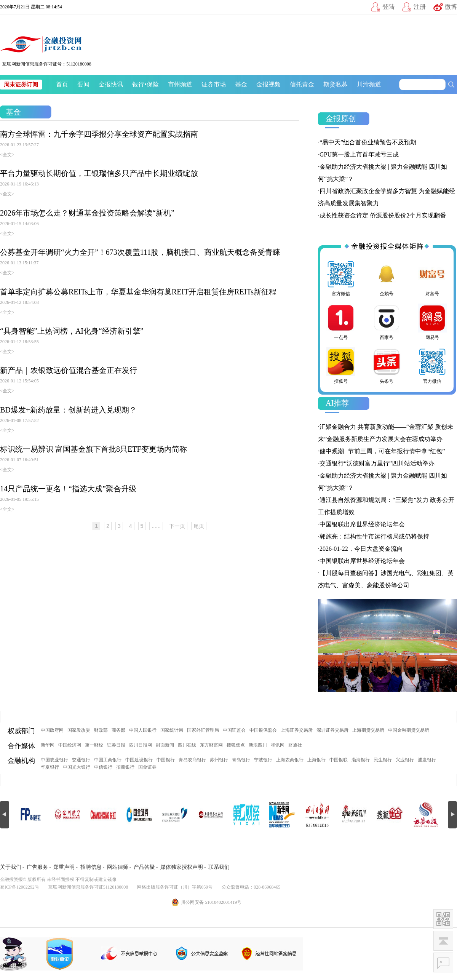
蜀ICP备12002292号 (20, 887)
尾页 (199, 526)
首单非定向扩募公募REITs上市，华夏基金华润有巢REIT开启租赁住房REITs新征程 (138, 292)
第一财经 (94, 745)
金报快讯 (111, 84)
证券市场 (214, 84)
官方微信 (341, 278)
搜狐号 (341, 366)
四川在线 (187, 745)
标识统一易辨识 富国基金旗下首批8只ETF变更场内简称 (93, 449)
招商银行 (125, 767)
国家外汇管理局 (203, 730)
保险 (153, 84)
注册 (420, 7)
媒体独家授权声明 (182, 867)
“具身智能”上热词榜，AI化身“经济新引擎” (72, 331)
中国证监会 (234, 730)
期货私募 (336, 84)
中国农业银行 (54, 760)
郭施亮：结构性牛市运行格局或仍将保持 (374, 536)
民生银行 (383, 760)
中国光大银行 (77, 767)
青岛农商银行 (192, 760)
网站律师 (118, 867)
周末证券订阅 (21, 85)
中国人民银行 (143, 730)
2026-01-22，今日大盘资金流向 (361, 549)
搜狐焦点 (236, 745)
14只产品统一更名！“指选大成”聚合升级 (68, 489)
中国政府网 (52, 730)
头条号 (387, 366)
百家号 (387, 322)
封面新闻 (165, 745)
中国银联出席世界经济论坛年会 (362, 524)
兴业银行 (405, 760)
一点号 (341, 322)
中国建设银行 (139, 760)
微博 (451, 7)
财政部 (101, 730)
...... (156, 526)
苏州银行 (219, 760)
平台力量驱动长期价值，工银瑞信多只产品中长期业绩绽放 (99, 173)
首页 (62, 84)
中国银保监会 (263, 730)
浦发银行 (427, 760)
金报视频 (268, 84)
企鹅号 (387, 278)
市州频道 (180, 84)
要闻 (83, 84)
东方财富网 (211, 745)
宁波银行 (263, 760)
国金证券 (147, 767)
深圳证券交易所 (332, 730)
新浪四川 (258, 745)
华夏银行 (50, 767)
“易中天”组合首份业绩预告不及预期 (368, 142)
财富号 (432, 278)
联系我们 (219, 867)
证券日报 (116, 745)
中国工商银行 (108, 760)
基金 (241, 84)
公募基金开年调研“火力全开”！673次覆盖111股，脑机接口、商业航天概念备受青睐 (140, 252)
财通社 (295, 745)
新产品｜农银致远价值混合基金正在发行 (69, 370)
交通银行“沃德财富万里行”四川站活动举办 (377, 463)
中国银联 (339, 760)
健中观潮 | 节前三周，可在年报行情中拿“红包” (382, 451)
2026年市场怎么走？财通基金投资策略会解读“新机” (87, 213)
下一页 (177, 526)
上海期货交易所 (368, 730)
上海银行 (316, 760)
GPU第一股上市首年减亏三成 (359, 154)
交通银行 (81, 760)
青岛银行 (241, 760)
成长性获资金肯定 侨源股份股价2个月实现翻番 (383, 215)
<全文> (7, 155)
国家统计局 (172, 730)
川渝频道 (369, 84)
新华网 (48, 745)
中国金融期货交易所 (409, 730)
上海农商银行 (290, 760)
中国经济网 (70, 745)
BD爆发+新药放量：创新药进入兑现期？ (68, 410)
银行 (138, 84)
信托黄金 (302, 84)
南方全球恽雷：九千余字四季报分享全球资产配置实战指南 (99, 134)
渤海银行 (361, 760)
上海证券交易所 (297, 730)
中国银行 (166, 760)
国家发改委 (79, 730)
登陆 (388, 7)
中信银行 (103, 767)
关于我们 (11, 867)
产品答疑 (144, 867)
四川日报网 (141, 745)
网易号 (432, 322)
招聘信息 (91, 867)
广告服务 (37, 867)
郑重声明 (64, 867)
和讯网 (278, 745)
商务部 (118, 730)
